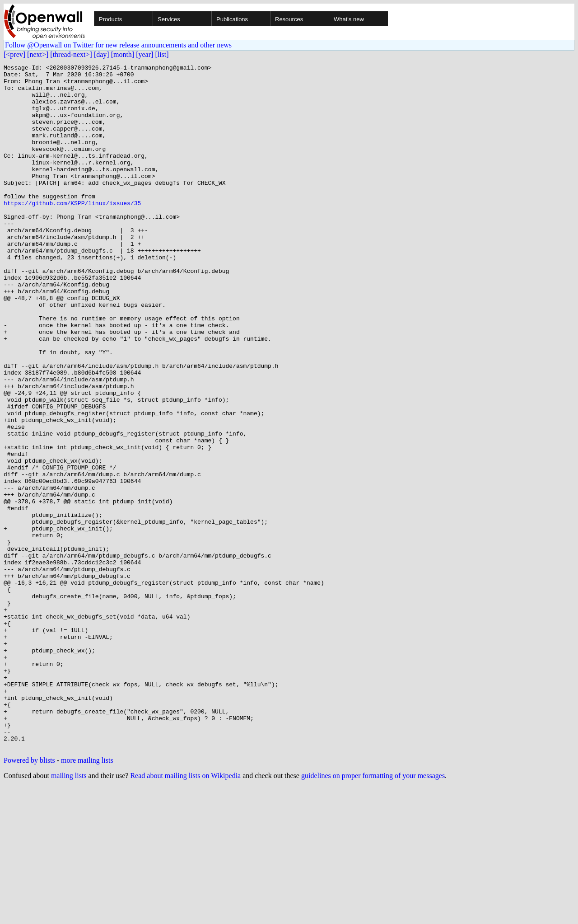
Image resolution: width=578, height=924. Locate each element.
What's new (349, 19)
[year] (144, 54)
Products (110, 19)
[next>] (38, 54)
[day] (102, 54)
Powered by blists (29, 897)
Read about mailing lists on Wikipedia (185, 912)
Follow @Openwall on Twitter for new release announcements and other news (118, 45)
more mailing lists (87, 897)
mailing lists (69, 912)
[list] (162, 54)
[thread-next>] (71, 54)
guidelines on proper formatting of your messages (373, 912)
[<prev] (14, 54)
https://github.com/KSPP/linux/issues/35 (72, 231)
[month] (123, 54)
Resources (289, 19)
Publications (232, 19)
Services (169, 19)
